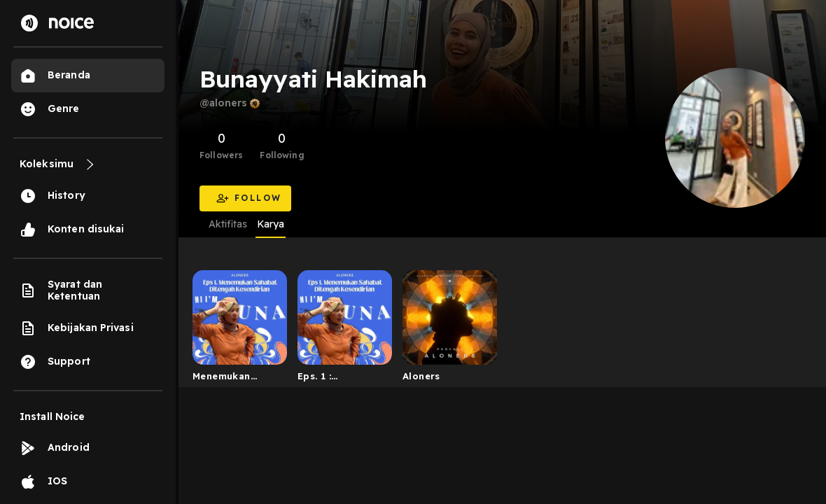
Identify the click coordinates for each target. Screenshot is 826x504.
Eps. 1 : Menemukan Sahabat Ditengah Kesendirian (327, 379)
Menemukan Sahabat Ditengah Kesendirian (222, 379)
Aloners (421, 376)
